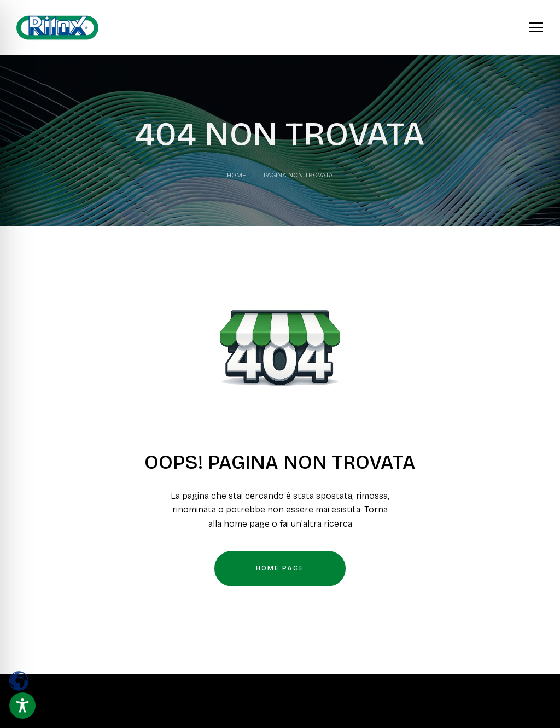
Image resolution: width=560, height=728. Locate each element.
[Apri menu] (536, 26)
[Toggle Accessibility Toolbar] (22, 706)
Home (237, 175)
